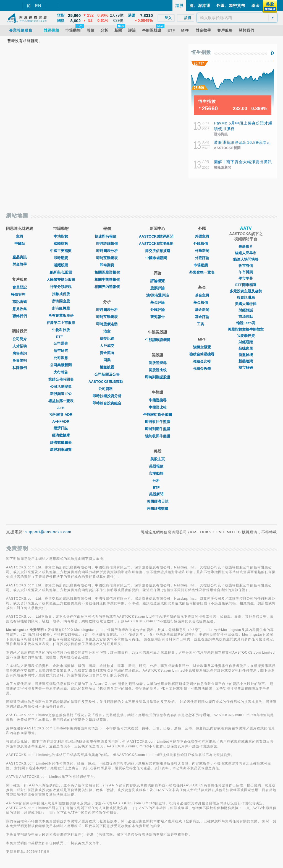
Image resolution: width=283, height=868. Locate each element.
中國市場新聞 (158, 258)
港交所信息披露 (158, 251)
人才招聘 (20, 346)
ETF (61, 337)
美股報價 (158, 466)
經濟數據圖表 (61, 442)
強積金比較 (202, 361)
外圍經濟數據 (158, 509)
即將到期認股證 (158, 377)
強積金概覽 (202, 347)
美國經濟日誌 (158, 501)
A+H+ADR (61, 421)
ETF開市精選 (246, 285)
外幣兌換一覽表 (202, 272)
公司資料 (107, 389)
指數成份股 (61, 294)
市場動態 (158, 473)
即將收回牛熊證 (158, 422)
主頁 (20, 236)
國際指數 (61, 244)
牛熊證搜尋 (158, 400)
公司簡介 (20, 339)
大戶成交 (107, 346)
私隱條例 (20, 368)
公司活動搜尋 (61, 387)
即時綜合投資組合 (107, 403)
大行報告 (61, 372)
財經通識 (246, 342)
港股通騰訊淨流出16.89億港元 (242, 142)
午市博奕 (246, 272)
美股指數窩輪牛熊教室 (246, 329)
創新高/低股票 (61, 272)
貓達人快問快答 (246, 259)
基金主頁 (202, 295)
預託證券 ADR (61, 414)
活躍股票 (61, 265)
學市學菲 (246, 278)
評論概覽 (158, 281)
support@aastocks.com (49, 532)
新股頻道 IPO (61, 394)
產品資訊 (20, 257)
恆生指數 (201, 52)
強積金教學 (202, 369)
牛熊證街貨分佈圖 (158, 414)
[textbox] (237, 18)
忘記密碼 (20, 302)
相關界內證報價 (107, 287)
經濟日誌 (61, 428)
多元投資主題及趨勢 (246, 291)
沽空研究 (61, 351)
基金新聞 (202, 310)
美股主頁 (158, 459)
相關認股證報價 (107, 272)
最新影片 (246, 247)
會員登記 (20, 287)
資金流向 (107, 353)
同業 (107, 360)
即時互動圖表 (107, 258)
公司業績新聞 (61, 365)
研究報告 (158, 317)
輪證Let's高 (246, 323)
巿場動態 (202, 265)
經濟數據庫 (61, 435)
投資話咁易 (246, 297)
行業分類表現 (61, 287)
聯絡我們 (20, 316)
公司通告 (61, 343)
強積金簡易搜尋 (202, 354)
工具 (202, 324)
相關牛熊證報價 (107, 280)
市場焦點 (246, 317)
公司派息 (61, 358)
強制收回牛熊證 (158, 436)
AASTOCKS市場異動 (107, 382)
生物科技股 (61, 330)
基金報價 (202, 302)
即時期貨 (61, 258)
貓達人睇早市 (246, 253)
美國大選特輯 (246, 304)
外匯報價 (202, 244)
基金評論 (158, 302)
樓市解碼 (246, 367)
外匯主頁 (202, 236)
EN (38, 5)
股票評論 (158, 288)
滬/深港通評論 (158, 295)
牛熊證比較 (158, 407)
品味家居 (246, 348)
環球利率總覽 (61, 450)
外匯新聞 (202, 251)
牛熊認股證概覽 (158, 340)
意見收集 (20, 309)
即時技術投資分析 (107, 396)
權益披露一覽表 (61, 401)
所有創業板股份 (61, 315)
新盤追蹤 (246, 361)
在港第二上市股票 (61, 323)
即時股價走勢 (107, 324)
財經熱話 (246, 310)
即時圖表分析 (107, 251)
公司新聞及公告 (107, 374)
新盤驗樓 (246, 355)
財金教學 (20, 264)
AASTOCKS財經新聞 (158, 236)
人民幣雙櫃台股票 (61, 280)
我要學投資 (246, 336)
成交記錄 (107, 338)
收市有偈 (246, 266)
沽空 (107, 331)
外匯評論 (158, 310)
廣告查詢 (20, 353)
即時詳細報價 (107, 244)
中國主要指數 (61, 251)
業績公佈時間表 (61, 379)
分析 (158, 481)
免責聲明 (20, 361)
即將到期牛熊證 (158, 429)
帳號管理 (20, 294)
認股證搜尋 (158, 363)
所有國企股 (61, 301)
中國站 (20, 244)
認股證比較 (158, 370)
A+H (61, 408)
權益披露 (107, 367)
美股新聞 (158, 494)
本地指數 (61, 236)
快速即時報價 (107, 236)
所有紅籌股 (61, 308)
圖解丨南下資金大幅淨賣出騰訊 (243, 162)
